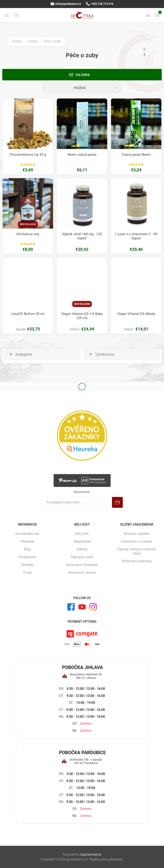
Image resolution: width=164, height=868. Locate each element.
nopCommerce (91, 854)
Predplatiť (117, 502)
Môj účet (82, 534)
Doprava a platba (137, 534)
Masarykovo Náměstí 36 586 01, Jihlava (82, 676)
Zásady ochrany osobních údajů (137, 551)
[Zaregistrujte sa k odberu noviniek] (77, 502)
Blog (27, 549)
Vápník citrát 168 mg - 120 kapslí (82, 236)
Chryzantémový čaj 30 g (28, 155)
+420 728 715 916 (100, 4)
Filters (83, 75)
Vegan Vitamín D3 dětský (136, 314)
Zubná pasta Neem (136, 155)
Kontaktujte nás (27, 534)
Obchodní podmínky (137, 561)
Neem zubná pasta (82, 155)
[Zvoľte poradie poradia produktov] (82, 88)
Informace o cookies (137, 541)
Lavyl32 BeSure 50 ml (28, 314)
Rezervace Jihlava (82, 573)
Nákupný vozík (82, 557)
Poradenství (27, 557)
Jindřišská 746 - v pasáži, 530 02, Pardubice (82, 761)
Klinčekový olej (28, 234)
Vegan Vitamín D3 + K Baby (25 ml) (82, 316)
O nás (27, 573)
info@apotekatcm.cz (66, 4)
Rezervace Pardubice (82, 565)
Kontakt (27, 565)
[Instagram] (93, 607)
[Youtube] (82, 607)
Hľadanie (27, 541)
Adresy (82, 549)
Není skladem (28, 224)
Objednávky (82, 541)
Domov (17, 41)
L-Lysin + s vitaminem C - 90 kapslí (136, 236)
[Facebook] (71, 607)
